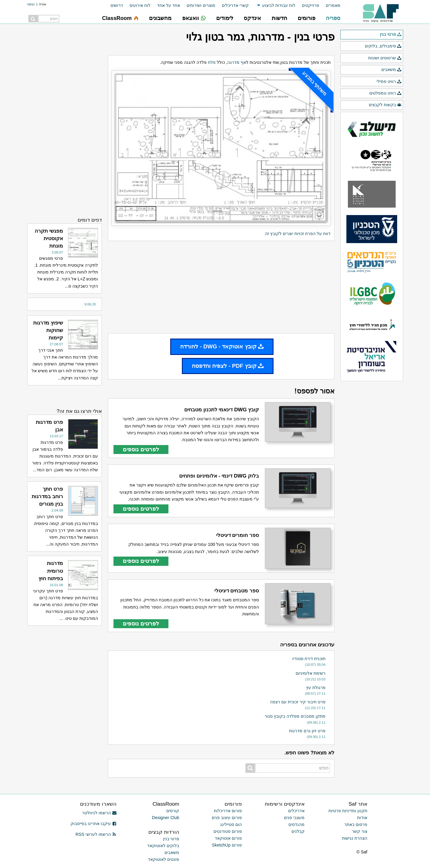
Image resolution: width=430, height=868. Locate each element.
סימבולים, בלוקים (383, 46)
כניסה (31, 4)
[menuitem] (330, 6)
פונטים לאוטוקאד (163, 859)
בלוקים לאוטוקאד (163, 846)
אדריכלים (296, 811)
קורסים (173, 811)
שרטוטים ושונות (385, 58)
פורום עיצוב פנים (227, 818)
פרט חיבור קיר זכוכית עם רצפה (298, 702)
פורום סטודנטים (228, 831)
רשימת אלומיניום (311, 673)
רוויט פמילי (389, 82)
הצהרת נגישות (355, 838)
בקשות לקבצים (385, 105)
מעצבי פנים (294, 818)
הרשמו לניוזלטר (99, 813)
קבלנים (298, 831)
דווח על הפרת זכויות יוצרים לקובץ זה (298, 234)
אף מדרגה (237, 62)
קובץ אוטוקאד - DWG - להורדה (222, 346)
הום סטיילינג (231, 824)
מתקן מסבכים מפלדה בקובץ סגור (295, 716)
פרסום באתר (356, 824)
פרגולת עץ (316, 688)
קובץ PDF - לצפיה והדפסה (228, 366)
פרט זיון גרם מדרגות (307, 731)
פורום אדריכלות (228, 811)
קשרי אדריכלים (235, 5)
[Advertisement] (221, 287)
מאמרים (333, 5)
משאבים (391, 70)
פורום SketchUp (227, 845)
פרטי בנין (391, 35)
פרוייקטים (311, 5)
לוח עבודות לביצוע (279, 5)
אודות (362, 818)
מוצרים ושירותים (201, 5)
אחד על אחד (169, 5)
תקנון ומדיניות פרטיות (348, 811)
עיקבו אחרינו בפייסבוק (93, 824)
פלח (212, 62)
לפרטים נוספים (141, 449)
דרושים (117, 5)
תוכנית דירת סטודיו (309, 659)
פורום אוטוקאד (228, 838)
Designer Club (166, 818)
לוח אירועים (140, 5)
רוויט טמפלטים (386, 93)
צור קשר (360, 831)
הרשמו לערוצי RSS (96, 834)
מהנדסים (297, 824)
